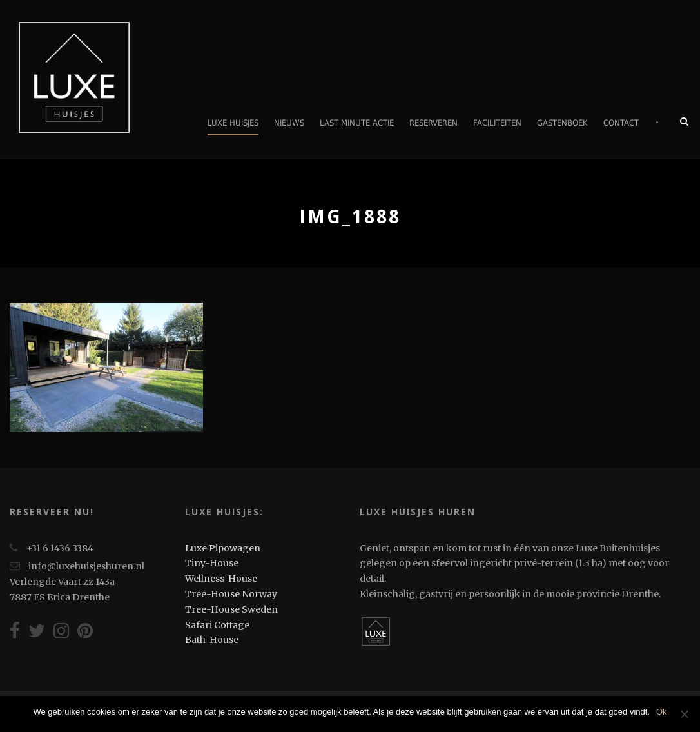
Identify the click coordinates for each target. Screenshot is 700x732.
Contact (621, 123)
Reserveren (433, 123)
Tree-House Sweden (231, 609)
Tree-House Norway (231, 594)
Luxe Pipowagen (223, 548)
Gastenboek (562, 123)
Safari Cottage (217, 625)
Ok (662, 712)
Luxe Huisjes (233, 123)
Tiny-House (212, 563)
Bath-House (212, 640)
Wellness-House (221, 579)
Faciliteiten (497, 123)
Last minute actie (357, 123)
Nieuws (289, 123)
